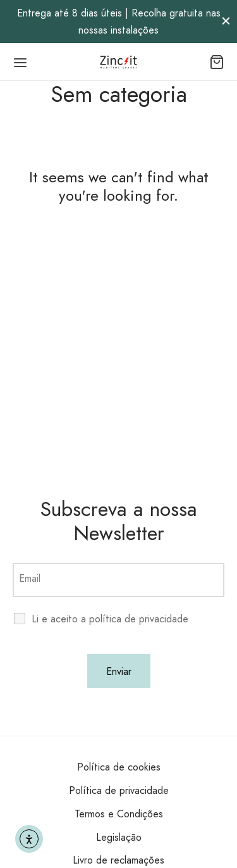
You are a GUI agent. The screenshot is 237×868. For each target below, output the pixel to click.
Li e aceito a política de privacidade (110, 619)
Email (30, 578)
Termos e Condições (119, 814)
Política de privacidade (119, 790)
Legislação (119, 837)
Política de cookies (119, 767)
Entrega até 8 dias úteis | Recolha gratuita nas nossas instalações (119, 22)
